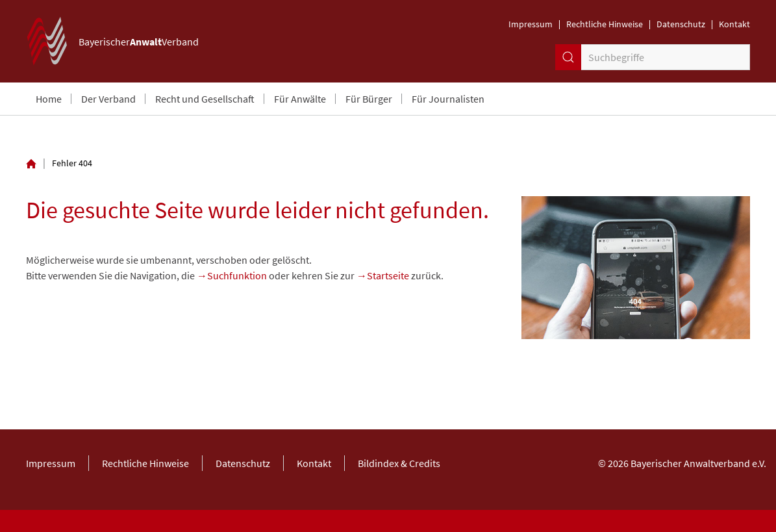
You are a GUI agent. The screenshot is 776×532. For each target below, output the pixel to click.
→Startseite (383, 275)
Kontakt (734, 24)
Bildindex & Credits (399, 463)
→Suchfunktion (232, 275)
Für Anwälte (300, 99)
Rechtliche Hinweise (605, 24)
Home (49, 99)
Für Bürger (369, 99)
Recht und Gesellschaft (205, 99)
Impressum (531, 24)
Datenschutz (681, 24)
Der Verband (108, 99)
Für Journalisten (448, 99)
